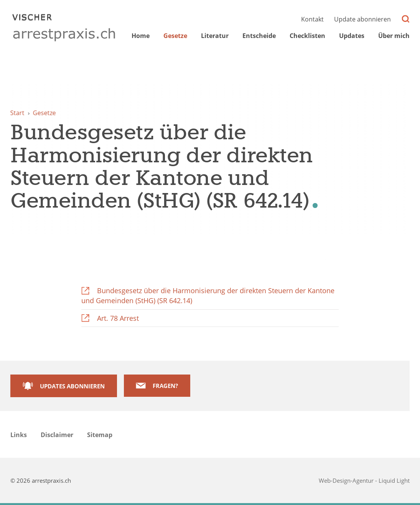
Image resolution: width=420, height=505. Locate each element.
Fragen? (165, 386)
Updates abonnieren (72, 386)
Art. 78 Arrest (118, 318)
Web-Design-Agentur (347, 480)
